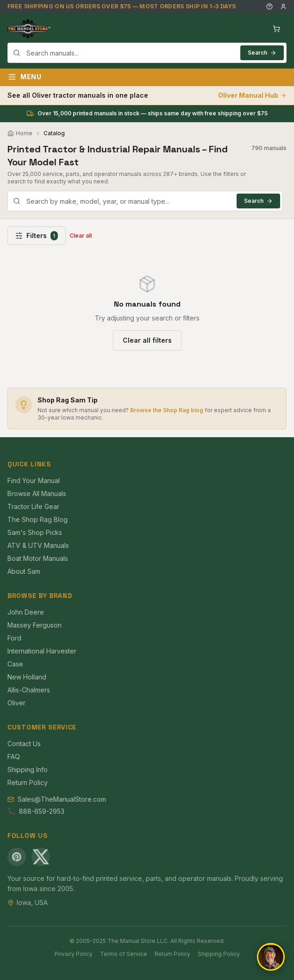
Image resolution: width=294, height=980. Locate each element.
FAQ (14, 757)
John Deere (26, 612)
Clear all (81, 236)
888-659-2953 (42, 811)
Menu (25, 77)
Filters (37, 236)
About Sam (24, 571)
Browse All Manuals (37, 493)
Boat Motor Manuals (38, 558)
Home (20, 133)
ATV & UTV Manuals (38, 545)
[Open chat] (271, 957)
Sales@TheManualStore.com (62, 799)
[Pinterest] (17, 857)
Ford (14, 638)
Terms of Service (124, 954)
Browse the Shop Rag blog (167, 410)
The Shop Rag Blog (38, 519)
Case (15, 664)
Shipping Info (28, 770)
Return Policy (28, 782)
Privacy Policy (74, 954)
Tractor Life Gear (33, 506)
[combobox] (147, 53)
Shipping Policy (219, 954)
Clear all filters (147, 340)
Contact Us (24, 744)
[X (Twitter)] (41, 857)
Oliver (16, 703)
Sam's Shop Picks (35, 532)
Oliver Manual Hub (252, 95)
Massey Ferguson (34, 625)
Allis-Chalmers (29, 690)
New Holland (27, 677)
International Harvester (42, 651)
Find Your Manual (34, 481)
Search (262, 53)
